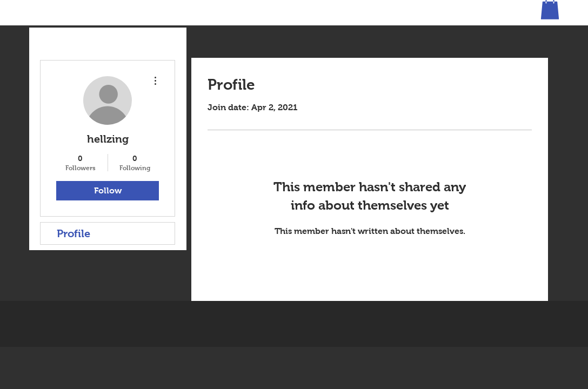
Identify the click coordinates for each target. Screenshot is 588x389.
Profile (73, 233)
